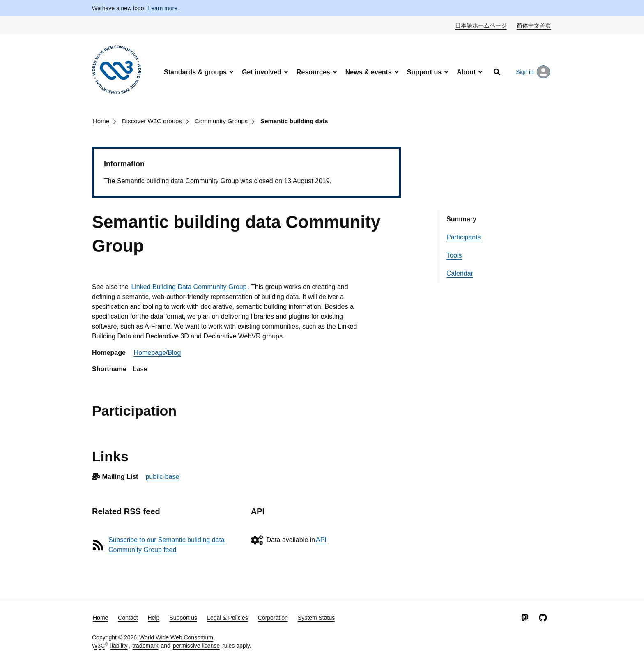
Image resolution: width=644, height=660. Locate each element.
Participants (464, 237)
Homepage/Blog (158, 353)
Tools (454, 255)
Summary (461, 219)
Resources (313, 72)
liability (119, 646)
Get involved (262, 72)
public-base (162, 477)
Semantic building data (294, 121)
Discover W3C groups (152, 121)
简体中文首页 (534, 25)
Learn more (163, 8)
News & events (369, 72)
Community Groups (221, 121)
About (466, 72)
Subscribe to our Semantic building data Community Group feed (167, 545)
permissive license (196, 646)
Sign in (533, 72)
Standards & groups (195, 72)
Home (101, 121)
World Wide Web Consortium (176, 637)
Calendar (460, 273)
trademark (146, 646)
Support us (424, 72)
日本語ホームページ (481, 25)
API (321, 540)
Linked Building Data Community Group (189, 287)
